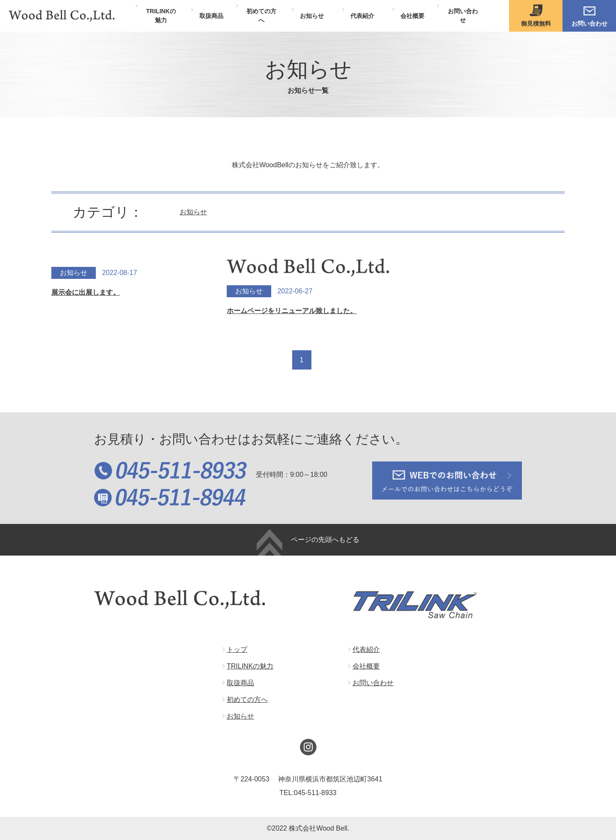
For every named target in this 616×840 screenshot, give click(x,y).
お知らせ (193, 212)
